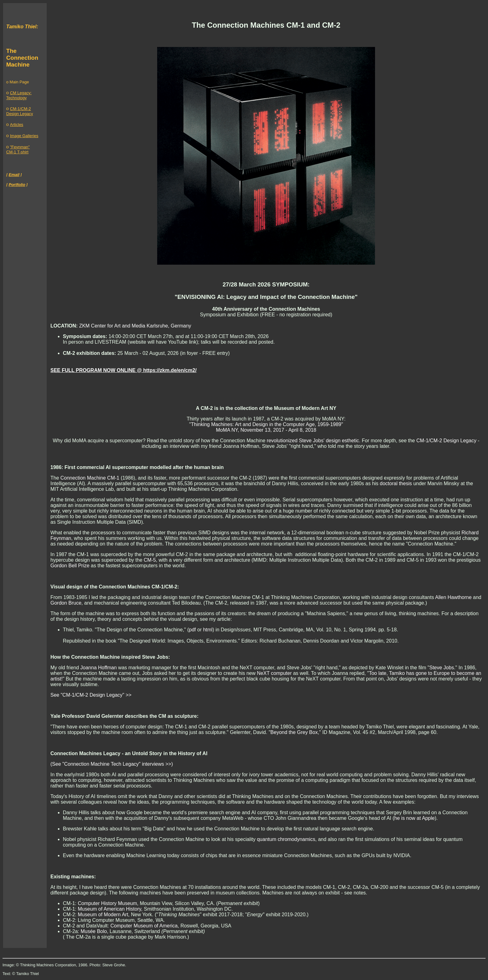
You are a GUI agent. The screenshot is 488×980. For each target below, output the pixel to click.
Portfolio (17, 185)
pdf (192, 630)
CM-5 (150, 560)
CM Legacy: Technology (19, 95)
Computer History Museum (107, 903)
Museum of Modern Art (103, 915)
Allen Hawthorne (453, 597)
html (208, 630)
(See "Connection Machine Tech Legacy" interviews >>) (112, 764)
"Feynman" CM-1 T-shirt (18, 149)
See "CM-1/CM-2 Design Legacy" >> (91, 695)
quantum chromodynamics (286, 839)
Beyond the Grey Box (294, 732)
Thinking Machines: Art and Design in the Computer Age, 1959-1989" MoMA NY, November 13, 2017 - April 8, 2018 (267, 427)
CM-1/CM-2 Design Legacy (20, 111)
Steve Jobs (441, 668)
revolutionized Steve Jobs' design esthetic (313, 441)
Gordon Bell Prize (70, 566)
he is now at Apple (415, 818)
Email (14, 175)
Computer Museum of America (144, 926)
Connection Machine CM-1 (90, 478)
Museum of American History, (110, 909)
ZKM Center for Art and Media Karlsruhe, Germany (135, 326)
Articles (17, 125)
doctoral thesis (396, 483)
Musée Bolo (94, 931)
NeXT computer (274, 673)
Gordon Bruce (66, 603)
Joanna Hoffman (99, 668)
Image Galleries (24, 136)
